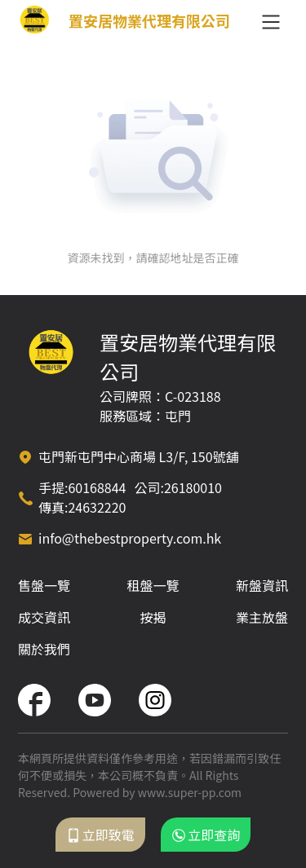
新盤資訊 (262, 585)
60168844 (97, 487)
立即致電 (100, 835)
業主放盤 (262, 617)
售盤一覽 (44, 585)
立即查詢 (206, 835)
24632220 (97, 507)
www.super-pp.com (190, 792)
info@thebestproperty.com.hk (130, 538)
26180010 (193, 487)
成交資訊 (44, 617)
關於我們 (44, 649)
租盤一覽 (153, 585)
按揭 (153, 617)
